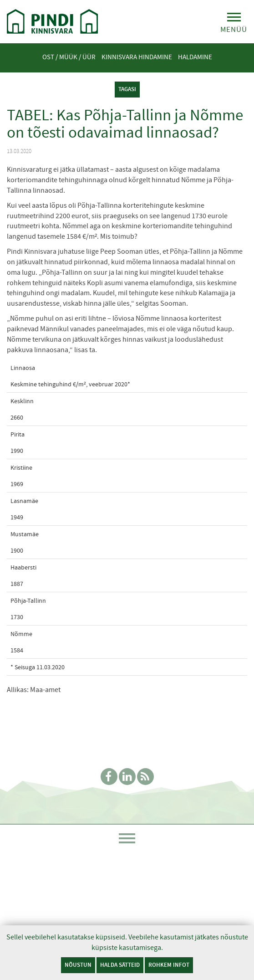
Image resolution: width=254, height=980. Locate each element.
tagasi (127, 89)
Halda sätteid (120, 965)
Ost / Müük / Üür (69, 57)
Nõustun (78, 965)
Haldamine (195, 57)
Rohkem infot (169, 965)
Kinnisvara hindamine (137, 57)
